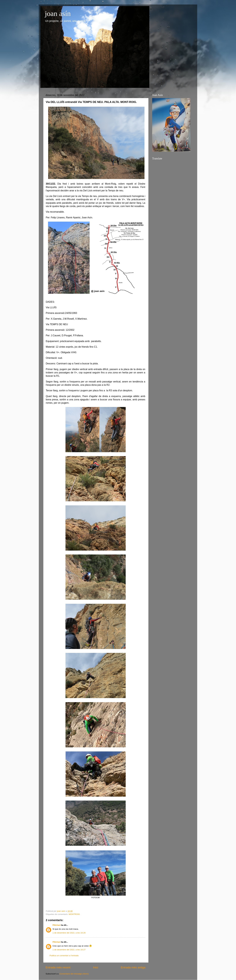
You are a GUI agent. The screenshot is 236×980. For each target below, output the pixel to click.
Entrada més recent (58, 967)
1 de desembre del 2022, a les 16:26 (69, 933)
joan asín (58, 13)
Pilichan (56, 925)
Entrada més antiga (133, 967)
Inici (96, 967)
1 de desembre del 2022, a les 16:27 (69, 950)
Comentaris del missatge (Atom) (74, 974)
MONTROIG (74, 914)
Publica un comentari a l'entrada (64, 956)
